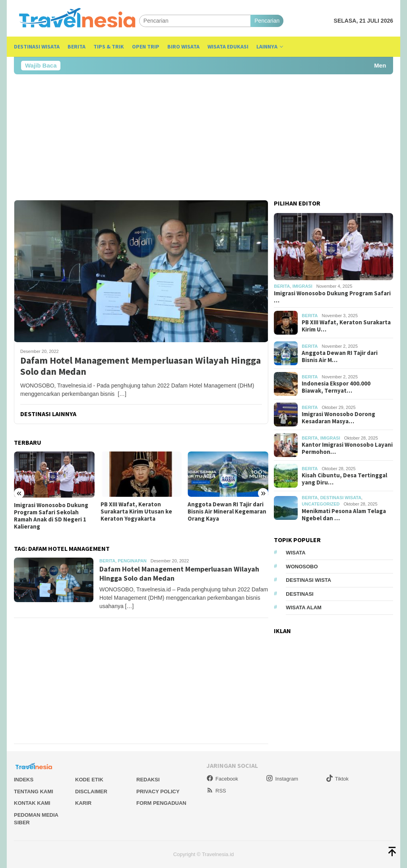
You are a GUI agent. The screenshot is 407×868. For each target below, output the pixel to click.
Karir (83, 803)
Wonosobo (302, 567)
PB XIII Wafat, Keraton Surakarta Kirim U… (346, 326)
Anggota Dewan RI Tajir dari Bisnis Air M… (340, 356)
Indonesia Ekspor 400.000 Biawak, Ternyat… (336, 387)
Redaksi (148, 780)
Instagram (282, 779)
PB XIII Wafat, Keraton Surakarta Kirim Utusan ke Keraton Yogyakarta (136, 511)
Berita (107, 561)
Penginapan (132, 561)
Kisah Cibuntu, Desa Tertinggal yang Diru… (344, 479)
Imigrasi (302, 286)
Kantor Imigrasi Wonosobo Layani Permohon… (347, 448)
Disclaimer (91, 791)
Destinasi (299, 594)
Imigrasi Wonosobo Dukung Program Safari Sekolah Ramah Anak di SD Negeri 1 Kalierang (51, 516)
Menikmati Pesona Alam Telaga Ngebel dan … (344, 515)
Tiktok (337, 779)
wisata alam (304, 607)
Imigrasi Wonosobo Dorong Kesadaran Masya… (338, 418)
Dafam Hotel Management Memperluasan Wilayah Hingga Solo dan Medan (141, 366)
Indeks (24, 780)
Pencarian (267, 21)
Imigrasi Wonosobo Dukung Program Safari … (332, 297)
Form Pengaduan (161, 803)
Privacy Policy (158, 791)
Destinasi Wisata (341, 498)
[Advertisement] (203, 137)
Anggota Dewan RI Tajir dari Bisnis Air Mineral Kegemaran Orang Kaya (227, 511)
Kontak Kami (32, 803)
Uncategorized (321, 504)
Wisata (296, 553)
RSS (216, 791)
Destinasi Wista (308, 580)
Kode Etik (89, 780)
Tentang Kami (34, 791)
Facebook (222, 779)
